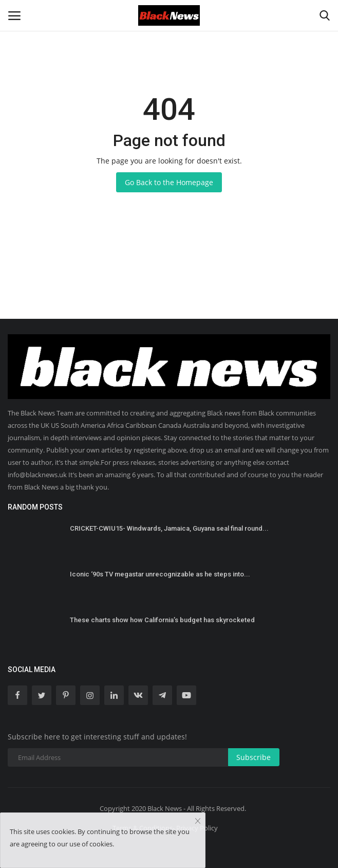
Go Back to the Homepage (169, 182)
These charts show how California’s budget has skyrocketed (162, 620)
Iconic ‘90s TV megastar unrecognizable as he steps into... (160, 574)
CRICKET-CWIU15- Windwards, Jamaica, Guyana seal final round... (169, 528)
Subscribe (254, 757)
